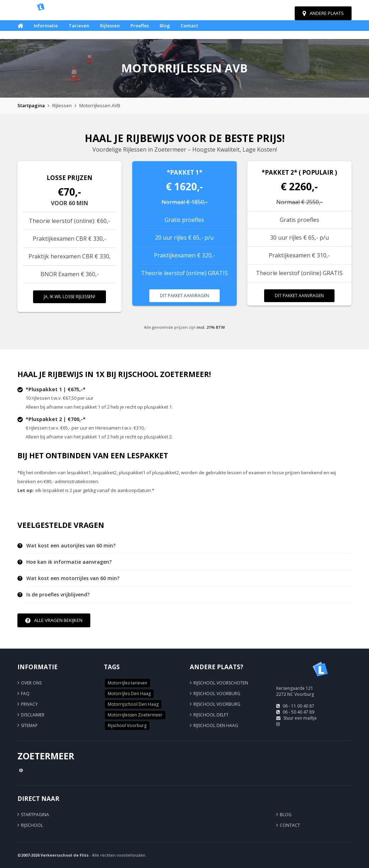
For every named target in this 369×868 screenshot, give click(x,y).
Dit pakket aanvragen (184, 296)
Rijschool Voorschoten (221, 683)
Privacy (29, 704)
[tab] (189, 546)
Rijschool (32, 825)
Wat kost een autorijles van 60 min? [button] (71, 546)
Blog (165, 26)
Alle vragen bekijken (54, 620)
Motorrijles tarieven (127, 683)
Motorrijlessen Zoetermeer (135, 715)
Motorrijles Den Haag (129, 694)
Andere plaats (323, 13)
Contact (189, 26)
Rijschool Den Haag (216, 725)
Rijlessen (110, 26)
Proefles (140, 26)
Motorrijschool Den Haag (133, 704)
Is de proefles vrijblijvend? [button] (58, 595)
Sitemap (29, 725)
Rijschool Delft (211, 715)
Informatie (46, 26)
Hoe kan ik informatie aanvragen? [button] (69, 562)
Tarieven (79, 26)
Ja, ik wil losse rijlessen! (69, 297)
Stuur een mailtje (300, 718)
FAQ (25, 694)
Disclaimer (33, 715)
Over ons (31, 683)
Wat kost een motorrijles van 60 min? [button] (73, 578)
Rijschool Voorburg (127, 725)
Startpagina (31, 105)
